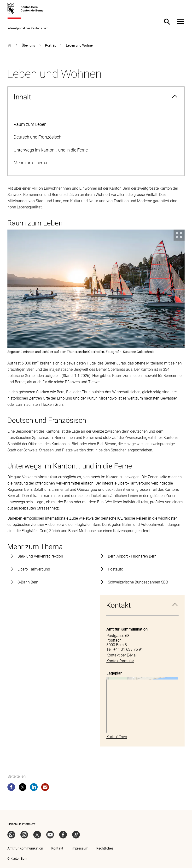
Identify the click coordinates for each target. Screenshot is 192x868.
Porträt (50, 45)
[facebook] (11, 788)
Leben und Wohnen (80, 45)
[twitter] (23, 788)
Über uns (28, 45)
